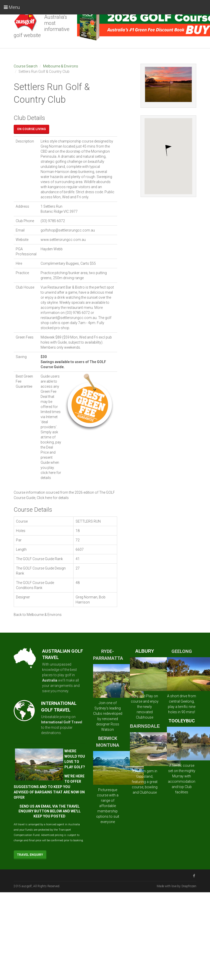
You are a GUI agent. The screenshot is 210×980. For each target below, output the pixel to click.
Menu (12, 7)
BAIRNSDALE (145, 726)
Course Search (26, 66)
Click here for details (53, 498)
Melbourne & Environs (61, 66)
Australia (50, 680)
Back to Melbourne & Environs (38, 615)
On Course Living (31, 129)
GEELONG (182, 651)
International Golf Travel (62, 722)
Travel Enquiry (30, 855)
